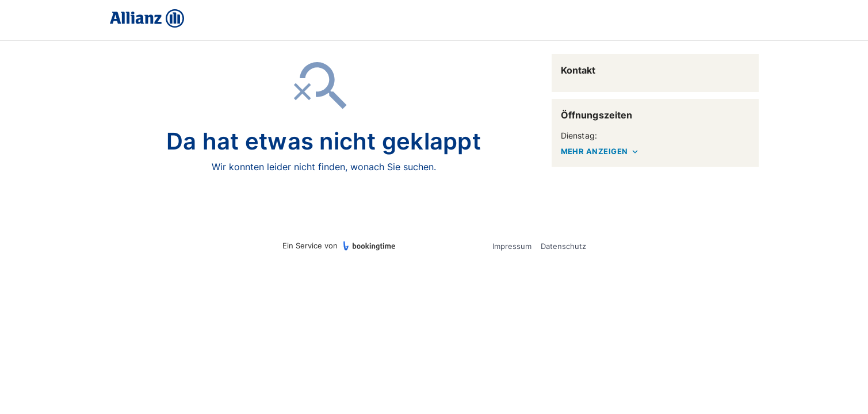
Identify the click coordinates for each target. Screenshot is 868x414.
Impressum (512, 246)
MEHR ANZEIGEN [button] (601, 152)
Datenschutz (563, 246)
